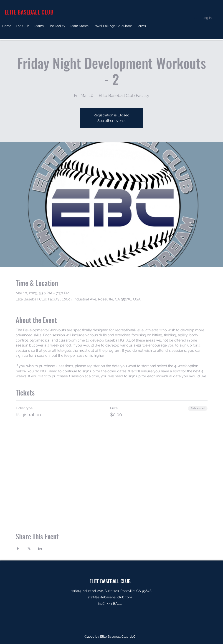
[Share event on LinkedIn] (40, 548)
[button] (23, 26)
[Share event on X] (29, 548)
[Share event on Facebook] (18, 548)
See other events (111, 121)
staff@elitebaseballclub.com (110, 597)
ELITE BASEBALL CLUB (110, 581)
